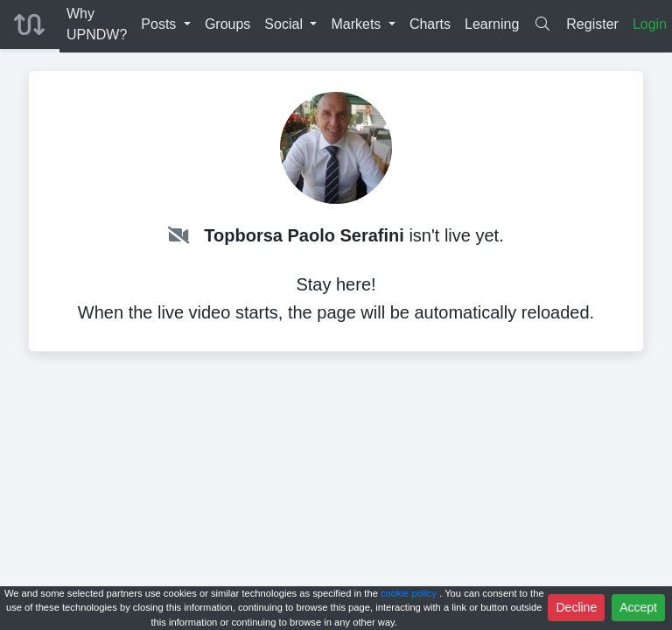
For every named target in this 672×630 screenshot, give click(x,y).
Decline (576, 607)
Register (592, 24)
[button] (166, 24)
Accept (638, 607)
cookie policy (410, 593)
